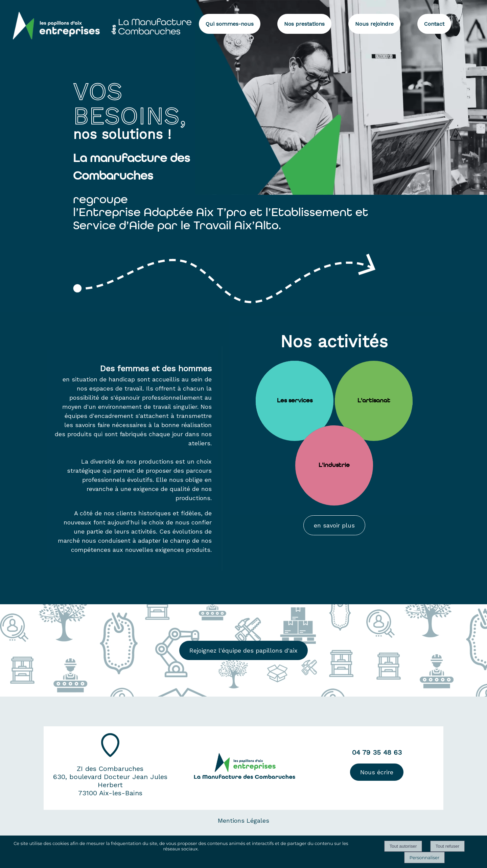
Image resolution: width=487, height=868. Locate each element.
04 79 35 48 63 (377, 752)
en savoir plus (334, 525)
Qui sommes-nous (230, 24)
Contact (434, 24)
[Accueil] (95, 23)
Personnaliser (424, 858)
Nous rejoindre (374, 24)
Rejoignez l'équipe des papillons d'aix (243, 650)
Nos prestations (304, 24)
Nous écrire (377, 772)
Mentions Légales (243, 820)
